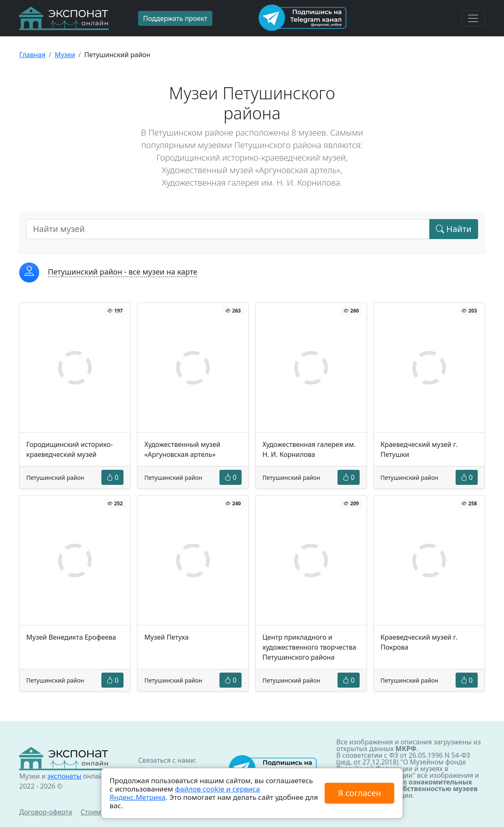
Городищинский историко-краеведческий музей (69, 449)
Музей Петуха (166, 637)
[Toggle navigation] (473, 18)
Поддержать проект (175, 18)
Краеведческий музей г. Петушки (419, 449)
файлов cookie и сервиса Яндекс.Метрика (185, 793)
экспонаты (64, 776)
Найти (454, 229)
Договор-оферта (46, 812)
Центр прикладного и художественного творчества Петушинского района (309, 647)
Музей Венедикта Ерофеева (71, 637)
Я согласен (359, 793)
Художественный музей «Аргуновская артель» (182, 449)
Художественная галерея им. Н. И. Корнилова (309, 449)
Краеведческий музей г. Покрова (419, 642)
